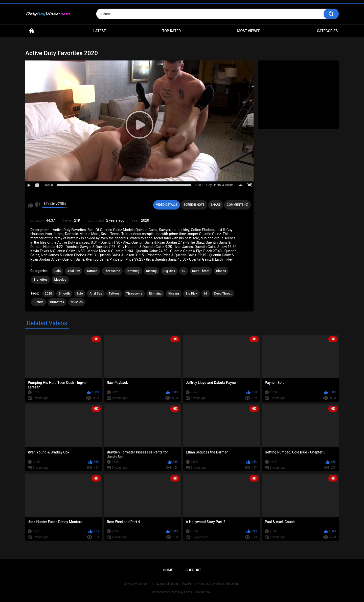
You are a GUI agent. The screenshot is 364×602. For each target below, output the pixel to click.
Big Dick (169, 271)
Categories (327, 31)
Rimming (133, 271)
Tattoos (92, 271)
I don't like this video (37, 205)
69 (184, 271)
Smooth (64, 294)
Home (32, 31)
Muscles (60, 280)
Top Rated (172, 31)
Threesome (112, 271)
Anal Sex (74, 271)
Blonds (221, 271)
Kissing (151, 271)
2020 (48, 294)
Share (216, 205)
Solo (58, 271)
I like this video (30, 205)
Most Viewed (249, 31)
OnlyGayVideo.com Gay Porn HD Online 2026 (182, 592)
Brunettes (41, 280)
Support (193, 570)
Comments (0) (237, 205)
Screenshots (194, 205)
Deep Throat (201, 271)
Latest (100, 31)
